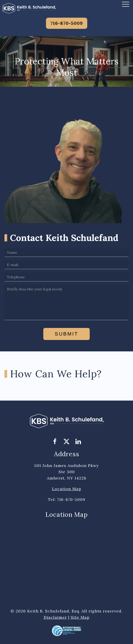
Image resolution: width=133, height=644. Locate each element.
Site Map (80, 617)
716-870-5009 (67, 23)
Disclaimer (55, 617)
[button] (126, 4)
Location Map (67, 489)
